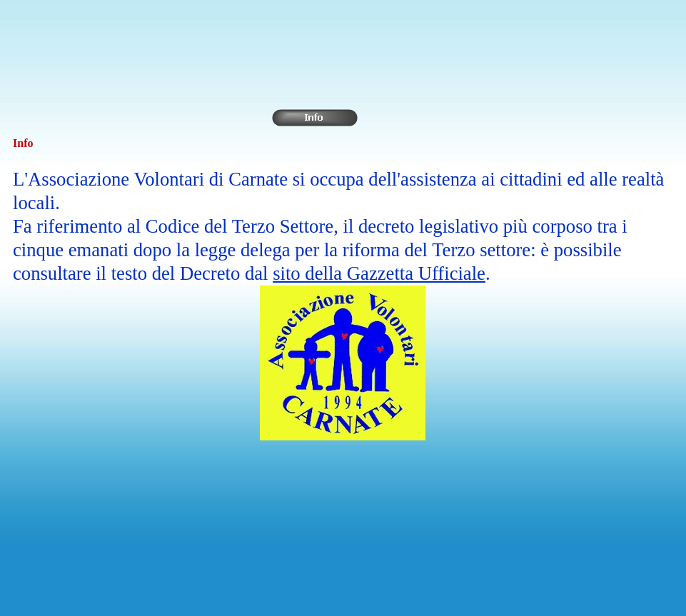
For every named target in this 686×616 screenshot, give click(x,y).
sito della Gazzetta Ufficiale (379, 273)
